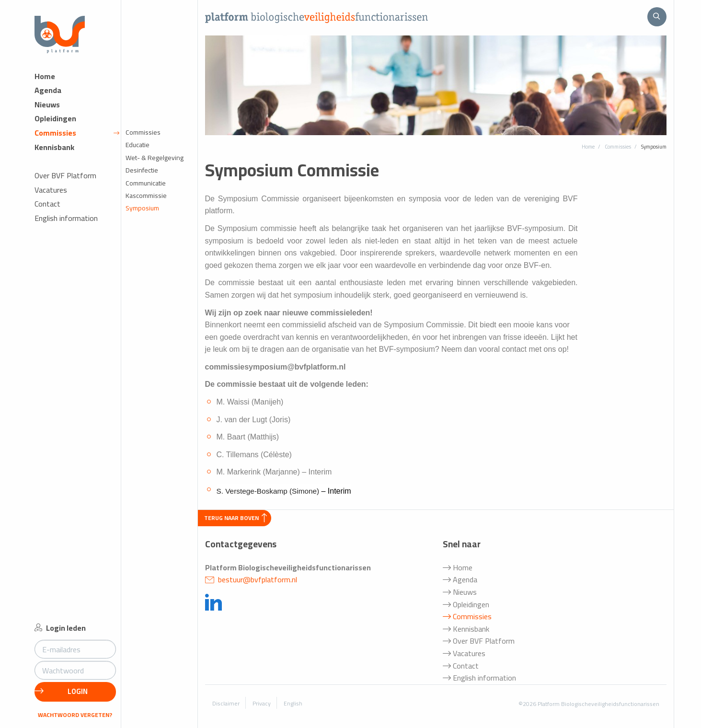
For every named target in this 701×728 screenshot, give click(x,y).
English (293, 703)
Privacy (262, 703)
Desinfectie (142, 177)
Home (45, 83)
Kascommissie (146, 202)
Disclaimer (226, 703)
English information (66, 225)
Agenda (48, 97)
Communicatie (146, 189)
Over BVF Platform (65, 182)
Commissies (77, 140)
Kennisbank (54, 154)
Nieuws (47, 111)
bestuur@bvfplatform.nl (251, 579)
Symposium (142, 215)
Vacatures (51, 197)
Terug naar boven (236, 518)
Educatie (138, 151)
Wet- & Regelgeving (155, 164)
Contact (47, 211)
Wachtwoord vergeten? (75, 715)
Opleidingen (55, 125)
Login (61, 691)
